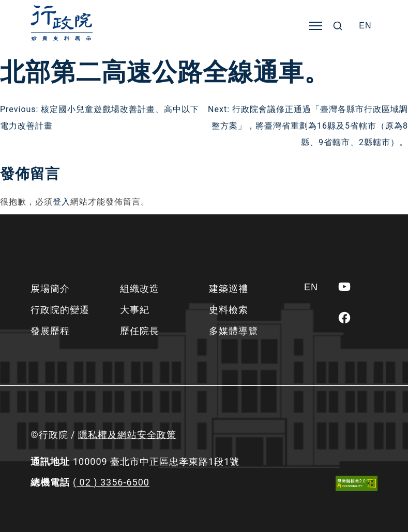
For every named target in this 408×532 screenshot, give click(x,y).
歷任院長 (140, 331)
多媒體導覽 (233, 331)
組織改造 (140, 288)
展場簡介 (50, 288)
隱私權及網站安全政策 (127, 435)
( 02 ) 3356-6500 (111, 482)
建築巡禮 (229, 288)
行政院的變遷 (60, 310)
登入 (62, 202)
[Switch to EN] (365, 26)
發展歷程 (50, 331)
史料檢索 (229, 310)
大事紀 (135, 310)
